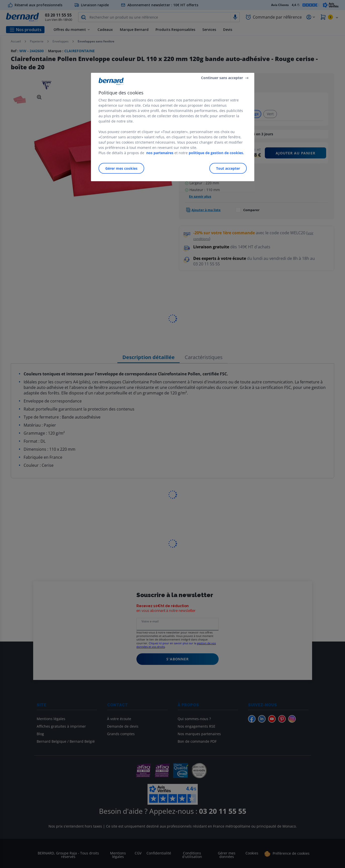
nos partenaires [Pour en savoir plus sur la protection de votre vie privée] (160, 153)
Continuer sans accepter (222, 78)
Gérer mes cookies (121, 168)
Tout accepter (228, 168)
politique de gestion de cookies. (216, 153)
